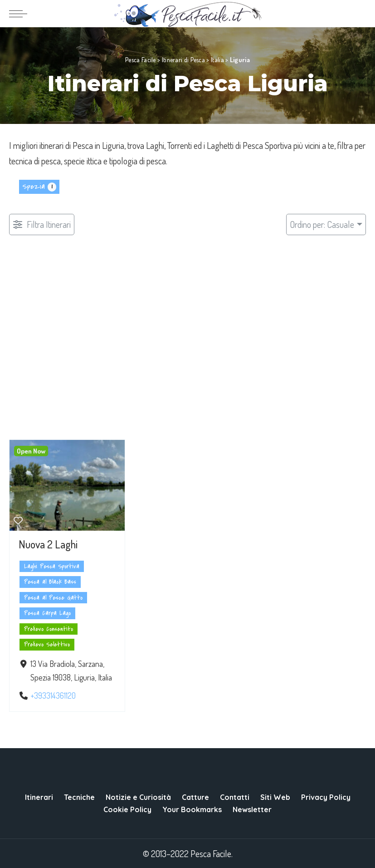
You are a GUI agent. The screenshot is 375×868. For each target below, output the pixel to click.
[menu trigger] (20, 14)
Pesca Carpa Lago (47, 613)
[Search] (360, 14)
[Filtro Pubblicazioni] (42, 224)
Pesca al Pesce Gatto (53, 598)
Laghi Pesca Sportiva (52, 566)
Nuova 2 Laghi (48, 544)
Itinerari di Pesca (183, 60)
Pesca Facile (141, 60)
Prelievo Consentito (49, 629)
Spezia (34, 187)
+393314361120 (53, 695)
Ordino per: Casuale (322, 224)
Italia (217, 60)
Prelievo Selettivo (47, 644)
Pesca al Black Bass (50, 582)
